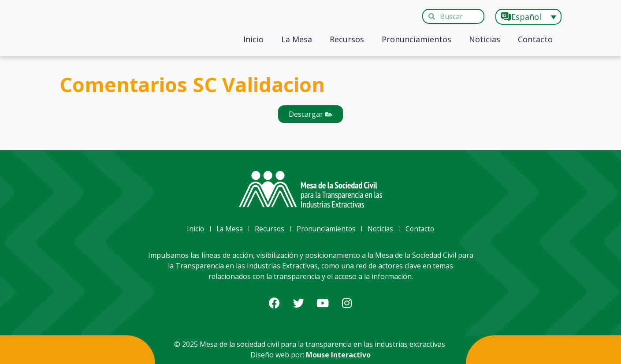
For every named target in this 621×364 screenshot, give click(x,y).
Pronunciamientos (416, 39)
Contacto (535, 39)
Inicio (253, 39)
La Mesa (297, 39)
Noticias (485, 39)
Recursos (347, 39)
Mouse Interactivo (338, 355)
